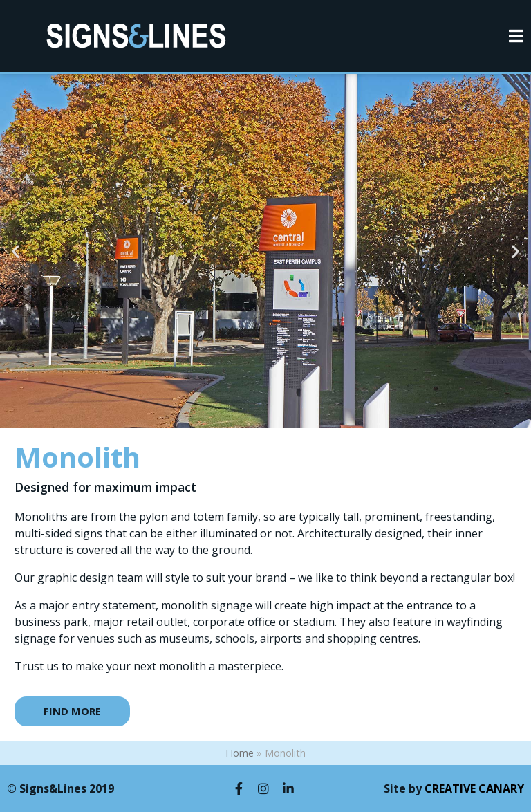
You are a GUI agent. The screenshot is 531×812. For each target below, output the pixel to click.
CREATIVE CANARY (474, 788)
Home (240, 753)
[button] (16, 251)
